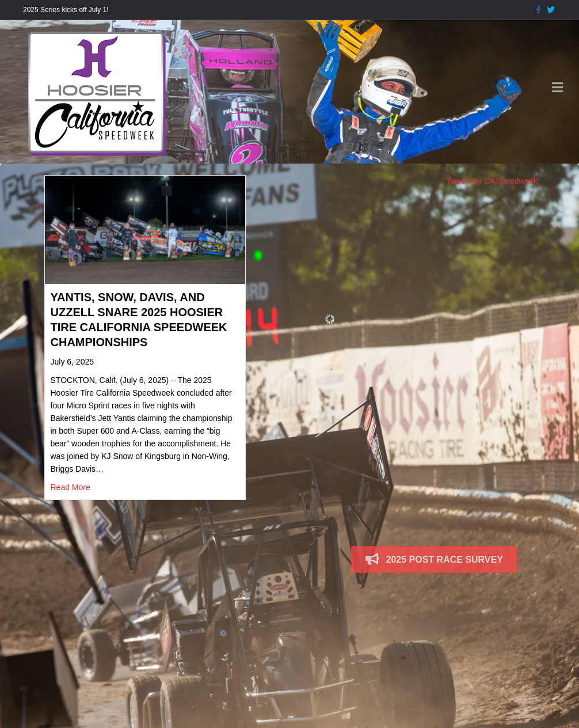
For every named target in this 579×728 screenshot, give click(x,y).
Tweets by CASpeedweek (492, 181)
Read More (71, 487)
